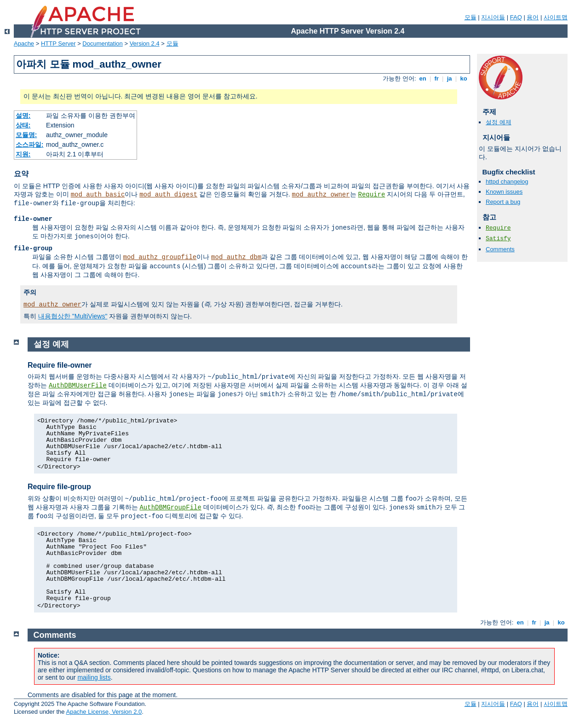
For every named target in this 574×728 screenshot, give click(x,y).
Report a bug (503, 202)
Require (371, 195)
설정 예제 (499, 122)
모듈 (471, 17)
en (423, 78)
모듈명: (26, 135)
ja (449, 78)
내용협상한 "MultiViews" (73, 316)
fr (437, 78)
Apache (24, 43)
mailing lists (94, 677)
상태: (23, 125)
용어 (533, 17)
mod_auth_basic (98, 195)
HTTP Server (58, 43)
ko (464, 78)
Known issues (504, 192)
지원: (23, 154)
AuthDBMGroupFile (170, 508)
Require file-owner (60, 365)
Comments (500, 249)
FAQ (516, 17)
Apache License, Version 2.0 (104, 712)
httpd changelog (507, 182)
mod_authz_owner (321, 195)
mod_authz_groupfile (160, 257)
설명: (23, 116)
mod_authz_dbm (236, 257)
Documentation (102, 43)
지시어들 (493, 17)
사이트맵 (556, 17)
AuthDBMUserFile (78, 386)
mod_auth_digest (168, 195)
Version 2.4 (145, 43)
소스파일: (30, 144)
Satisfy (498, 239)
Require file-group (59, 487)
